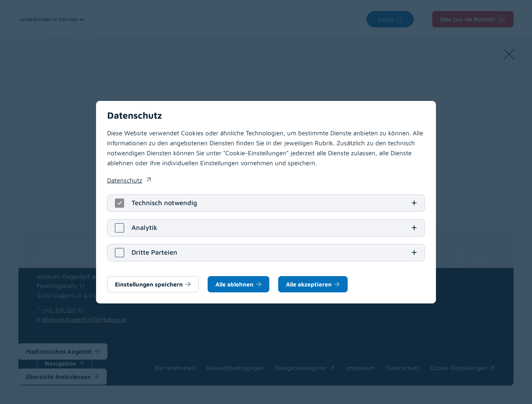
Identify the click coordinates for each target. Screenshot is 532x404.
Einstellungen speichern (149, 284)
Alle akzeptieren (309, 284)
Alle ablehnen (234, 284)
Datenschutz (125, 180)
